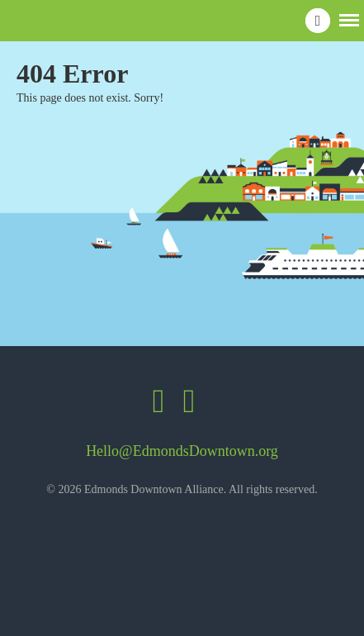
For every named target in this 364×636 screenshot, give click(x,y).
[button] (349, 19)
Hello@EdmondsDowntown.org (182, 451)
